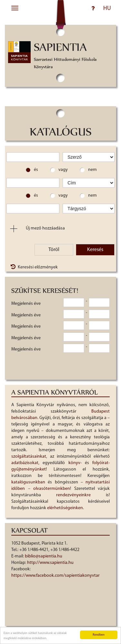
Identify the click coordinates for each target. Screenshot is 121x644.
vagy (63, 170)
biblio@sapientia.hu (44, 556)
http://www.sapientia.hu (50, 563)
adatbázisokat (25, 463)
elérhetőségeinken (65, 508)
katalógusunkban (28, 482)
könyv (74, 463)
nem (92, 170)
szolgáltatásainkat (29, 457)
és (36, 170)
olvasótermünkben (52, 489)
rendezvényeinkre (73, 495)
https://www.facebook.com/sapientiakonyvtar (55, 576)
